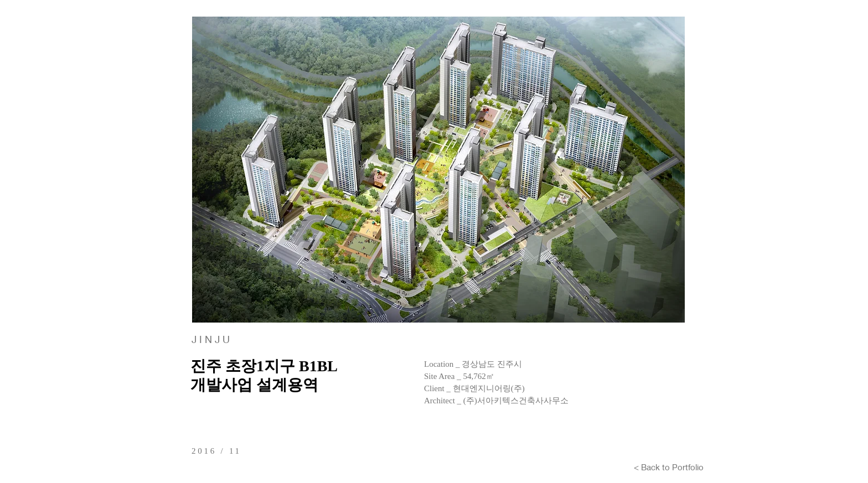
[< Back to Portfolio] (669, 467)
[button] (438, 170)
